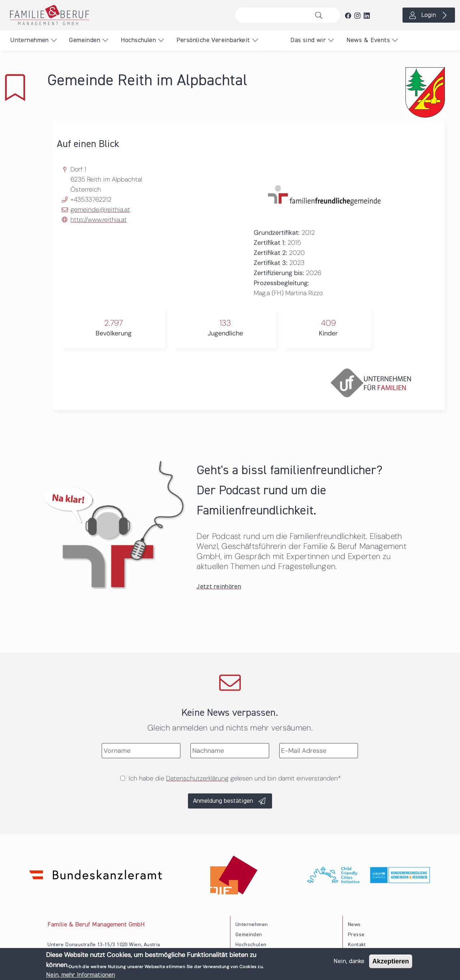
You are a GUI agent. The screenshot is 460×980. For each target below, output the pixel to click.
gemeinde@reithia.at (100, 210)
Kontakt (357, 945)
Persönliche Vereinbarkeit (213, 40)
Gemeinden (85, 40)
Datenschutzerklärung (197, 778)
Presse (356, 935)
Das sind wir (308, 40)
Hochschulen (138, 40)
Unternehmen (29, 40)
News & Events (368, 40)
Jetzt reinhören (219, 587)
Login (429, 15)
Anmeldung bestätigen (223, 801)
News (354, 925)
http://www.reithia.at (99, 220)
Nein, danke (349, 963)
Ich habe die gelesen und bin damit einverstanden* (235, 778)
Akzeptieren (391, 963)
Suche (321, 15)
